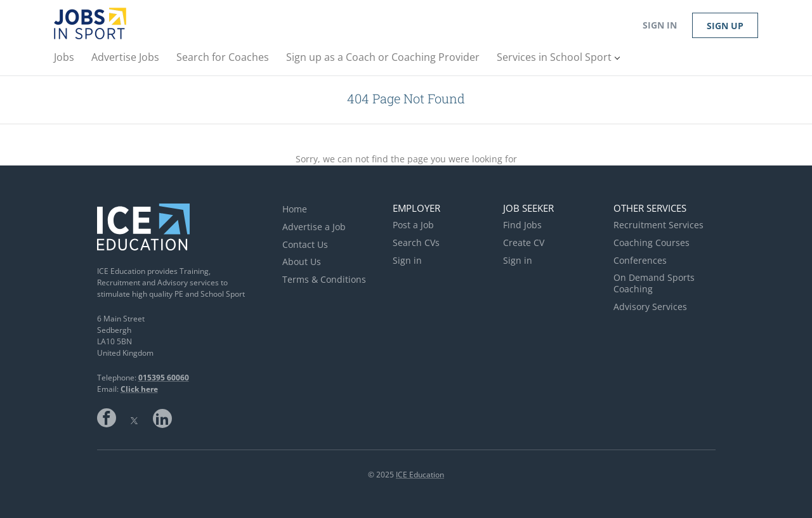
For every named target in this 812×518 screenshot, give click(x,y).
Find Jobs (522, 225)
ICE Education (420, 475)
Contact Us (305, 244)
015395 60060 (164, 378)
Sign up (725, 26)
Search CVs (416, 243)
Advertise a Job (314, 227)
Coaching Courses (652, 243)
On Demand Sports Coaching (654, 283)
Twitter (134, 418)
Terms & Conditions (324, 279)
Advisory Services (650, 307)
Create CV (524, 243)
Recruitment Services (658, 225)
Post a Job (413, 225)
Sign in (660, 25)
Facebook (107, 418)
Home (295, 209)
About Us (302, 262)
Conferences (640, 260)
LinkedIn (162, 418)
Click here (139, 389)
